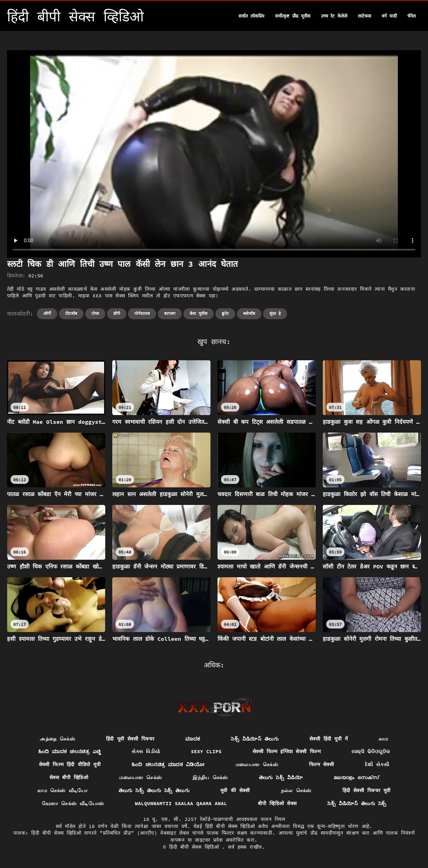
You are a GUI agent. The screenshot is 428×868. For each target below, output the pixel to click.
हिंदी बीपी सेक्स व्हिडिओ (196, 847)
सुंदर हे (275, 313)
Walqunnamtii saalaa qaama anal (181, 803)
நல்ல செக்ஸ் (296, 790)
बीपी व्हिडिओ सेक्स (277, 803)
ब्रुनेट (225, 313)
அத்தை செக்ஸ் (57, 739)
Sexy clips (206, 751)
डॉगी (117, 313)
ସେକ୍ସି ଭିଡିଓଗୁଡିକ (371, 751)
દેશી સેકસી (377, 764)
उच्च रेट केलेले (334, 16)
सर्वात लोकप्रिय (252, 16)
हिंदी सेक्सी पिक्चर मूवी (367, 790)
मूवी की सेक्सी (235, 790)
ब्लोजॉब (249, 313)
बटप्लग (170, 313)
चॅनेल (412, 16)
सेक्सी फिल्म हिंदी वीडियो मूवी (70, 764)
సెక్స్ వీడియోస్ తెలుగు (255, 739)
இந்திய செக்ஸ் (210, 777)
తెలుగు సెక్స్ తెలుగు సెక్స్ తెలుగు (154, 790)
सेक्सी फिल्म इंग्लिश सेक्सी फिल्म (287, 751)
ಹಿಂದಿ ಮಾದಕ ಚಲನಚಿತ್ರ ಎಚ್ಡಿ (69, 751)
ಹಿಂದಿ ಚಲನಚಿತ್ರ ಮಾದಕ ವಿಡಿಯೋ (168, 764)
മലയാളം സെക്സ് (356, 777)
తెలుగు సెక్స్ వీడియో (281, 777)
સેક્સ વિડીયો (146, 751)
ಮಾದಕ (193, 739)
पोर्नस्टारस (142, 313)
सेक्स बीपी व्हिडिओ (69, 777)
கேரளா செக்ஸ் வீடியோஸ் (73, 803)
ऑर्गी (47, 313)
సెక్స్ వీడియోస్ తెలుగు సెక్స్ (357, 803)
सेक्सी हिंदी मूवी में (329, 739)
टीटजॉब (71, 313)
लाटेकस (365, 16)
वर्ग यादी (389, 16)
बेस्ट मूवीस (199, 313)
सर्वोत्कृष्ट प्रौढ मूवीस (293, 16)
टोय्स (95, 313)
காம (383, 739)
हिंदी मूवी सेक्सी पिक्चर (130, 739)
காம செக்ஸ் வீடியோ (62, 790)
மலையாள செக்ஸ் (257, 764)
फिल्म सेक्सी (322, 764)
